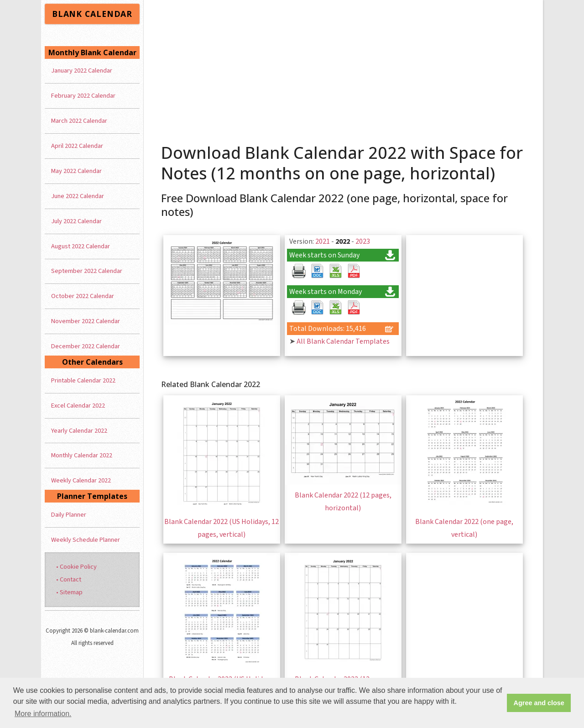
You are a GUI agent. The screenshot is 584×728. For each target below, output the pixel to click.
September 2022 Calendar (87, 271)
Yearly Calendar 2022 (79, 431)
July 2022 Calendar (76, 221)
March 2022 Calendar (79, 121)
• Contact (69, 579)
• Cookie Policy (76, 567)
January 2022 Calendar (82, 71)
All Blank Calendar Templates (343, 341)
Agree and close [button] (539, 703)
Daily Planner (69, 515)
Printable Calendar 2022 (83, 380)
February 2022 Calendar (83, 96)
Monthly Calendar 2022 (82, 455)
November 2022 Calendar (86, 321)
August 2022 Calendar (81, 246)
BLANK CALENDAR (92, 14)
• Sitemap (69, 592)
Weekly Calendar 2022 (81, 480)
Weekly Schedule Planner (86, 540)
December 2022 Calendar (86, 346)
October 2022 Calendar (83, 296)
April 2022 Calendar (77, 146)
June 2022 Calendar (78, 196)
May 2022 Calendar (76, 171)
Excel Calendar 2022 (78, 406)
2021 (323, 241)
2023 (363, 241)
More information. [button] (43, 714)
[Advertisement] (344, 68)
